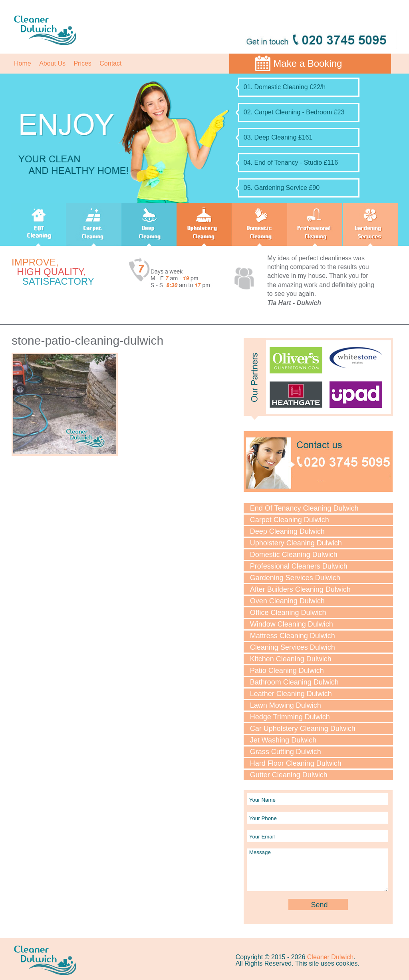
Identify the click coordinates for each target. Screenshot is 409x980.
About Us (52, 63)
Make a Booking (308, 63)
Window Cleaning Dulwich (292, 624)
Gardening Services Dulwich (295, 578)
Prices (82, 63)
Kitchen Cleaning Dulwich (291, 659)
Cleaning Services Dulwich (293, 647)
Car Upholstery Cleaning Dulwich (303, 729)
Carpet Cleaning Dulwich (290, 520)
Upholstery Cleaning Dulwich (296, 543)
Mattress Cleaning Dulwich (293, 636)
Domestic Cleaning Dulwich (294, 555)
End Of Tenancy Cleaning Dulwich (304, 508)
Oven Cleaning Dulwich (287, 601)
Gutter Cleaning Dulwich (289, 775)
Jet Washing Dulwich (283, 740)
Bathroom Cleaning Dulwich (294, 682)
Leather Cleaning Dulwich (291, 694)
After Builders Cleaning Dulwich (300, 589)
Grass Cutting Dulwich (286, 752)
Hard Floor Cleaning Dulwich (296, 763)
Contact (110, 63)
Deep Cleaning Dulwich (287, 531)
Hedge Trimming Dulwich (290, 717)
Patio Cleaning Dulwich (287, 671)
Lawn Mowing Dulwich (286, 705)
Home (23, 63)
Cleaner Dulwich (331, 957)
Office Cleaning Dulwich (288, 613)
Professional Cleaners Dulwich (299, 566)
